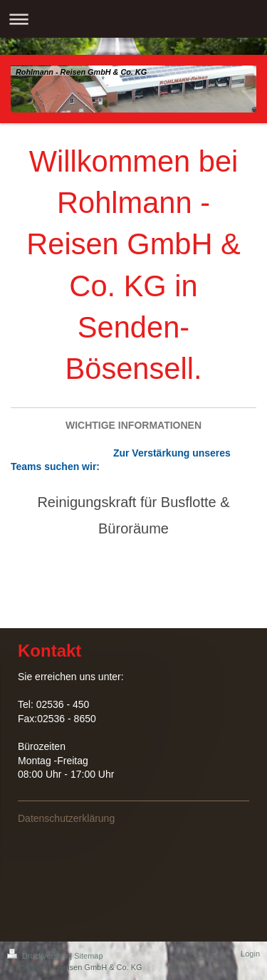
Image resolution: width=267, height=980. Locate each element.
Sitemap (88, 956)
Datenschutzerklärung (66, 818)
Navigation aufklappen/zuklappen (133, 19)
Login (250, 954)
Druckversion (38, 956)
